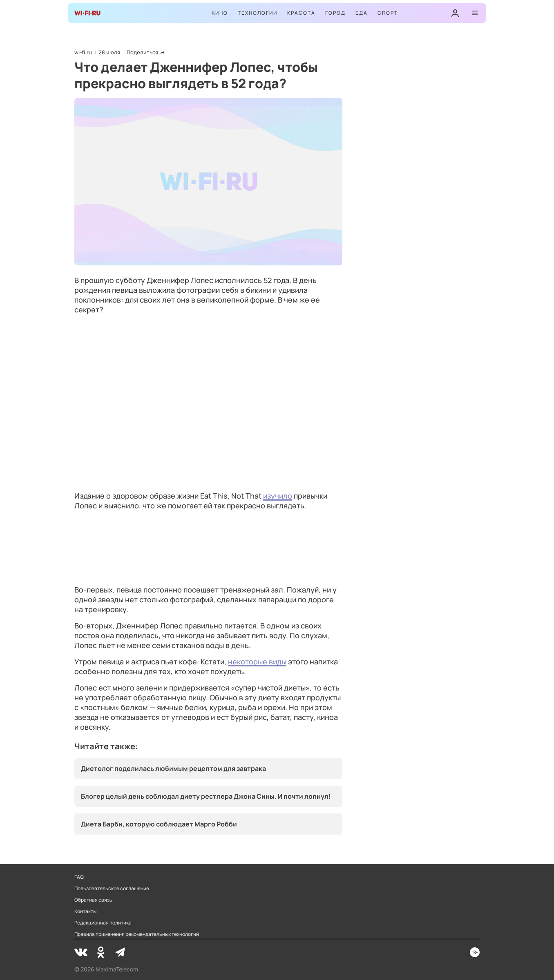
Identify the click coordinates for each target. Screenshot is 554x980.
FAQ (79, 877)
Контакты (85, 911)
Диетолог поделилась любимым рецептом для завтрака (173, 768)
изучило (278, 496)
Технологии (258, 13)
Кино (220, 13)
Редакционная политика (103, 923)
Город (335, 13)
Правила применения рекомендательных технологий (137, 934)
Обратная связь (93, 900)
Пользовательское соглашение (112, 889)
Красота (301, 13)
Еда (362, 13)
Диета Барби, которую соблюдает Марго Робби (159, 824)
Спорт (388, 13)
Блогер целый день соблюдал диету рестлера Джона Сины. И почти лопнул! (206, 796)
